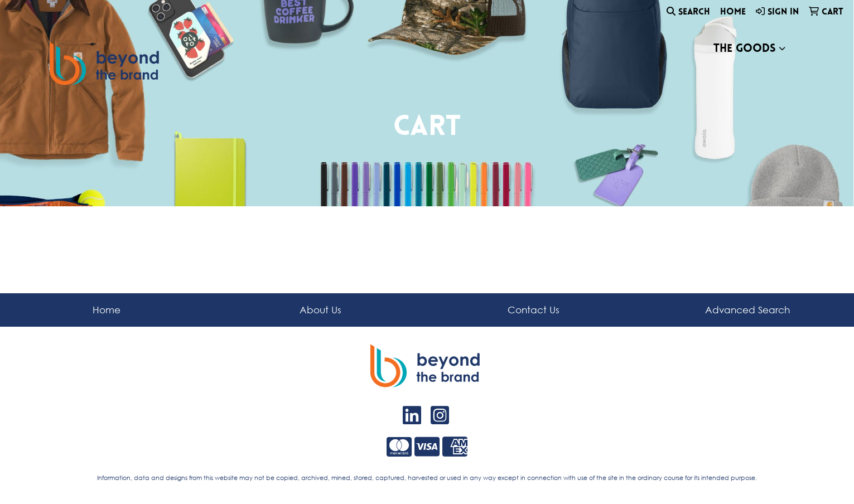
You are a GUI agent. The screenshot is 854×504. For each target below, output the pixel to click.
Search (688, 12)
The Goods (745, 49)
